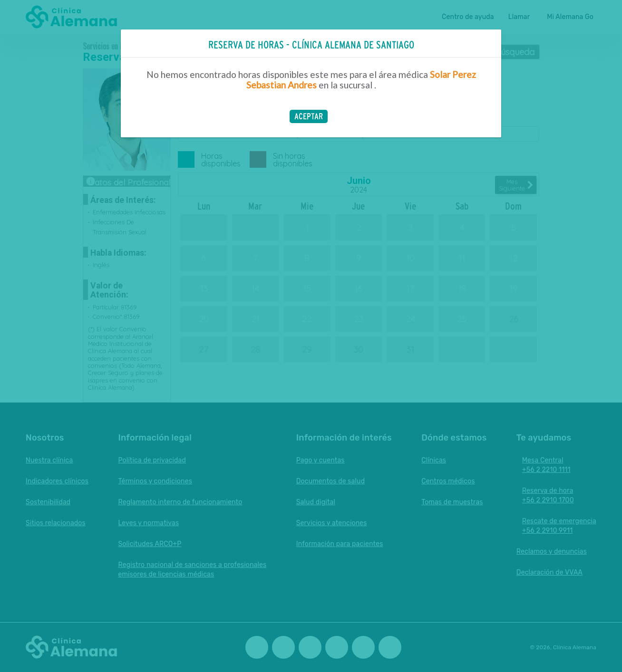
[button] (309, 116)
